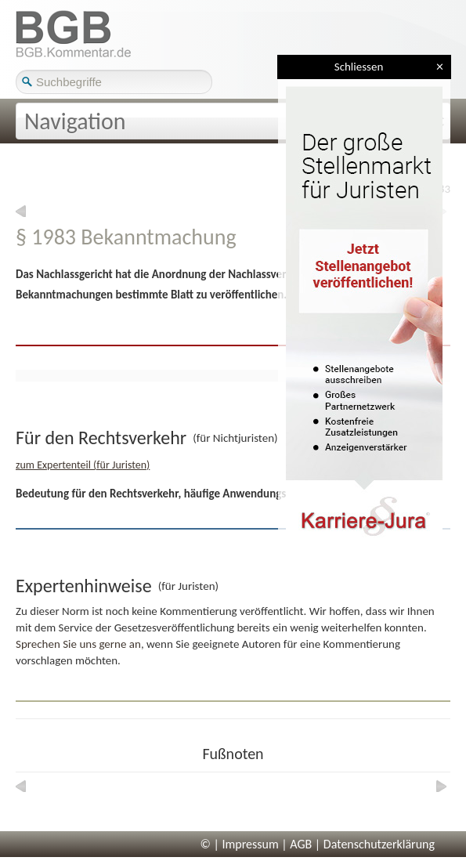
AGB (301, 844)
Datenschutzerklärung (379, 844)
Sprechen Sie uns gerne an (78, 644)
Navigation (75, 121)
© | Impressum (240, 844)
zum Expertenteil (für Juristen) (83, 465)
